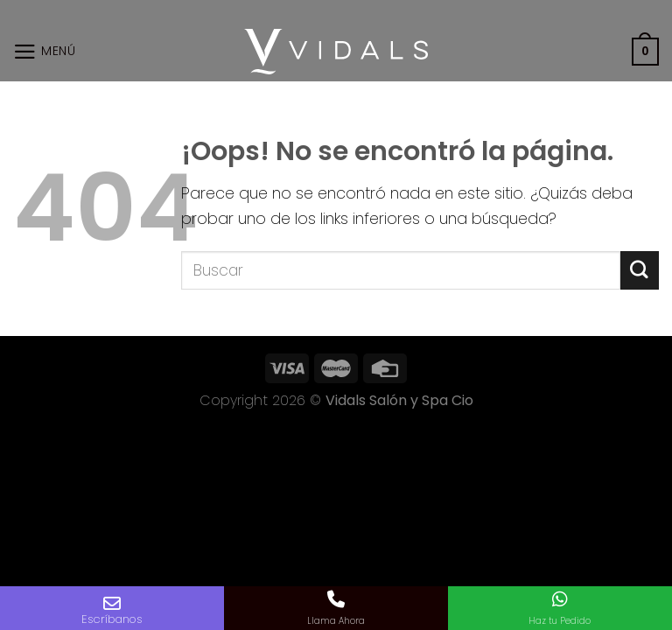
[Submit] (640, 270)
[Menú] (45, 52)
